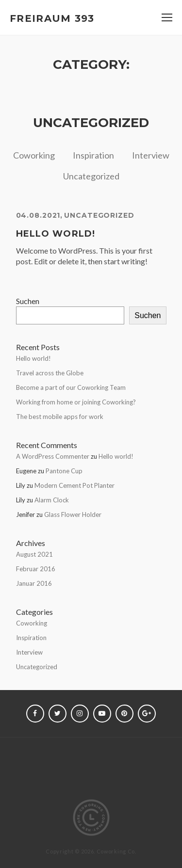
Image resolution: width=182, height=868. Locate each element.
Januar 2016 (34, 583)
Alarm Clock (52, 500)
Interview (151, 155)
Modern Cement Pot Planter (74, 485)
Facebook (35, 714)
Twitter (58, 714)
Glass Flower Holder (73, 514)
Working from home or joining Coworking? (76, 402)
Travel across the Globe (50, 373)
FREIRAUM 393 (52, 18)
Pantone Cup (64, 471)
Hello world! (56, 234)
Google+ (147, 714)
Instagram (80, 714)
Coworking (34, 155)
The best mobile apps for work (60, 417)
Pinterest (124, 714)
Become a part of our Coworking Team (71, 387)
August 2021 (34, 554)
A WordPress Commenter (53, 456)
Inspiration (93, 155)
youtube (102, 714)
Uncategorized (91, 176)
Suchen (28, 301)
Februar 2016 (36, 569)
